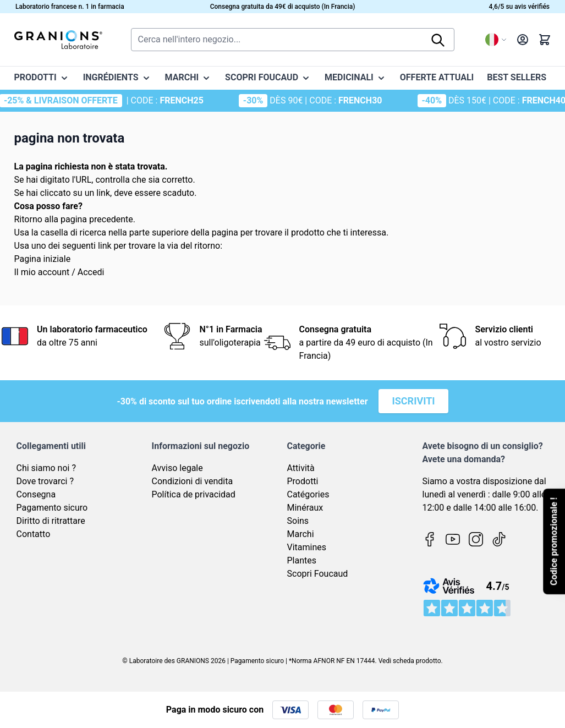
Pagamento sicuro (52, 508)
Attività (301, 468)
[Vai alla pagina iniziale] (58, 40)
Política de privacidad (194, 494)
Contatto (34, 534)
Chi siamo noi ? (46, 468)
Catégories (308, 494)
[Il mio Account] (523, 40)
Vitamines (307, 547)
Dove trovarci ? (45, 481)
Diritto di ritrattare (51, 521)
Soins (298, 521)
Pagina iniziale (43, 259)
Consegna (36, 494)
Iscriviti (413, 401)
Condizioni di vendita (193, 481)
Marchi (301, 534)
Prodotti (303, 481)
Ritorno (28, 219)
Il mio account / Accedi (59, 272)
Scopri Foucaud (318, 574)
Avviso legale (177, 468)
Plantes (302, 560)
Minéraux (305, 508)
